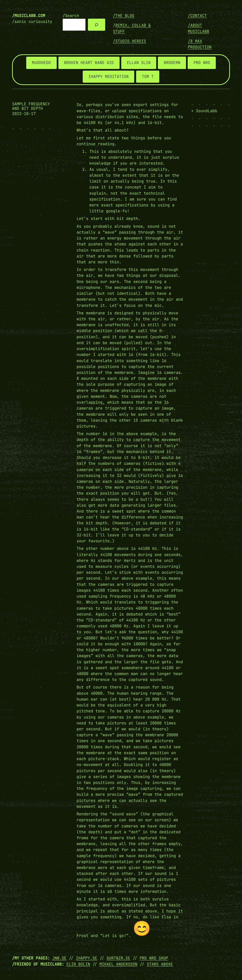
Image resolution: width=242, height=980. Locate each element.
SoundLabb (207, 111)
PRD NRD (202, 63)
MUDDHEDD (41, 63)
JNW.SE (59, 958)
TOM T (148, 77)
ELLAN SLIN (139, 63)
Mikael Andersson (118, 964)
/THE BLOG (124, 16)
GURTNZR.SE (118, 958)
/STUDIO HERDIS (130, 41)
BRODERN (172, 63)
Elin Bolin (78, 964)
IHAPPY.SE (86, 958)
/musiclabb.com (29, 16)
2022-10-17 (24, 114)
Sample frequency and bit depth (31, 106)
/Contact (197, 16)
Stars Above (160, 964)
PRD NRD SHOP (154, 958)
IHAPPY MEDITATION (108, 77)
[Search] (97, 25)
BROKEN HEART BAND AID (89, 63)
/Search (71, 16)
